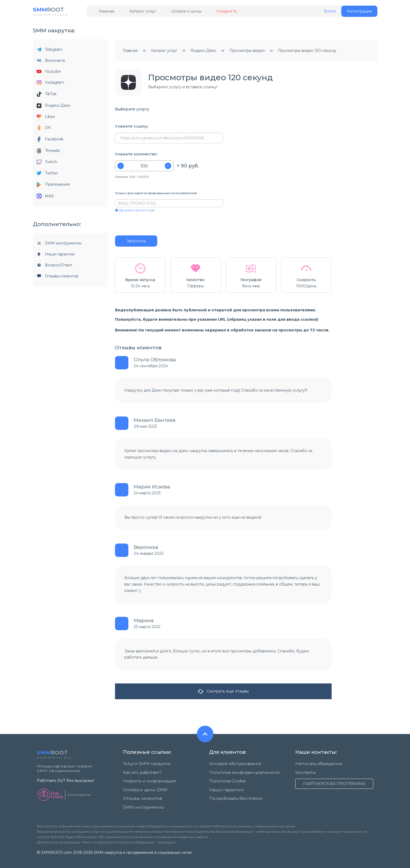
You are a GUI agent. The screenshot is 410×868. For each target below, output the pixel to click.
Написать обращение (316, 765)
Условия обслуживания (232, 765)
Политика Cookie (226, 779)
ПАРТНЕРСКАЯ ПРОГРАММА (334, 783)
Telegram (49, 51)
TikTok (47, 95)
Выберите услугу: (132, 111)
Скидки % (210, 13)
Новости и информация (146, 779)
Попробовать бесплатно (234, 793)
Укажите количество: (136, 156)
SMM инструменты (59, 244)
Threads (48, 152)
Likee (46, 118)
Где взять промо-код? (135, 211)
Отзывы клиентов (58, 277)
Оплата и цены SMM (143, 786)
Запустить (136, 242)
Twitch (47, 163)
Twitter (47, 174)
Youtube (49, 73)
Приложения (53, 186)
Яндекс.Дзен (53, 107)
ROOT (51, 11)
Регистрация (359, 13)
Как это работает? (141, 772)
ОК (44, 129)
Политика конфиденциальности (240, 772)
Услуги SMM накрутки (144, 765)
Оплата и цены (175, 13)
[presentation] (147, 225)
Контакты (304, 772)
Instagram (50, 84)
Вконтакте (51, 62)
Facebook (50, 141)
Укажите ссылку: (132, 128)
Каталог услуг (136, 13)
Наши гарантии (56, 255)
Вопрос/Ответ (55, 266)
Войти (330, 13)
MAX (45, 198)
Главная (104, 13)
